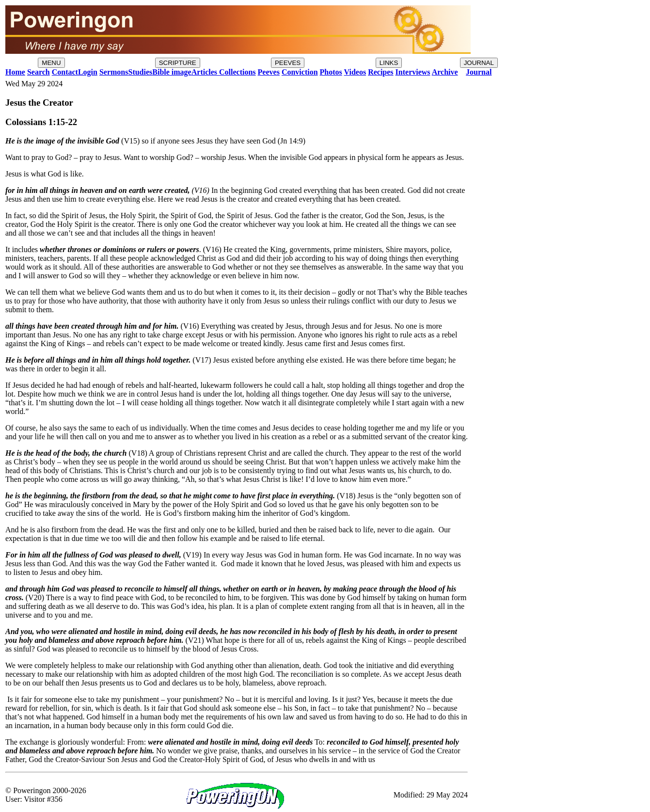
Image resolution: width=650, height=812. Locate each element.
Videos (355, 72)
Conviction (300, 72)
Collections (237, 72)
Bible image (172, 72)
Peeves (269, 72)
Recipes (380, 72)
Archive (445, 72)
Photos (331, 72)
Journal (479, 72)
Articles (204, 72)
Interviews (413, 72)
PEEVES (288, 63)
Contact (65, 72)
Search (39, 72)
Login (88, 72)
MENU (51, 63)
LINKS (389, 63)
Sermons (114, 72)
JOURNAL (479, 63)
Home (15, 72)
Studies (140, 72)
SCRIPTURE (178, 63)
